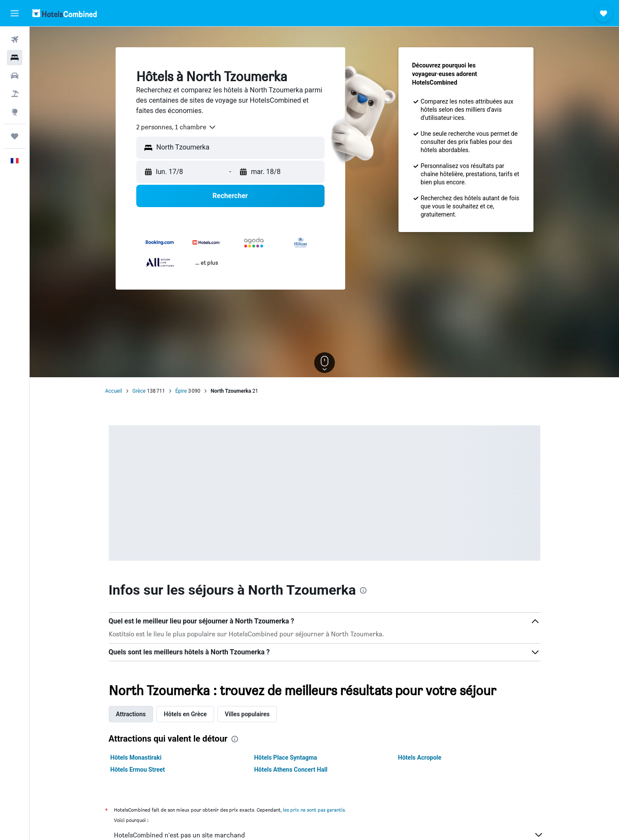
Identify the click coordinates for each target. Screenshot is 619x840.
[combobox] (176, 127)
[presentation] (363, 590)
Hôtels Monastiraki (136, 758)
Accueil (114, 391)
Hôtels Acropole (420, 758)
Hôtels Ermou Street (138, 770)
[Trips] (15, 136)
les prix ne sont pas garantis (314, 810)
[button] (15, 13)
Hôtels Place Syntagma (285, 758)
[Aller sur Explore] (15, 112)
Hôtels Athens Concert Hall (291, 770)
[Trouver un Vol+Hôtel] (15, 94)
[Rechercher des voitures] (15, 76)
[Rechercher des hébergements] (15, 58)
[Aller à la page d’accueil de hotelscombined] (64, 13)
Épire (181, 391)
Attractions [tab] (131, 714)
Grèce (139, 391)
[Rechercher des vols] (15, 40)
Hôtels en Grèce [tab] (185, 714)
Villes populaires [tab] (247, 714)
